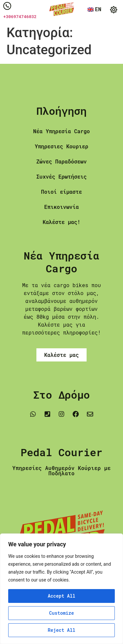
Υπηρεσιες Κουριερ (61, 146)
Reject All (61, 630)
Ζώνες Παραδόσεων (62, 161)
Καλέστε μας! (61, 222)
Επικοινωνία (62, 207)
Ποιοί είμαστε (61, 192)
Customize (62, 613)
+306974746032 (20, 16)
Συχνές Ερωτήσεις (62, 176)
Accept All (61, 596)
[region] (61, 589)
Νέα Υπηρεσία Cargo (61, 131)
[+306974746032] (7, 6)
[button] (114, 10)
